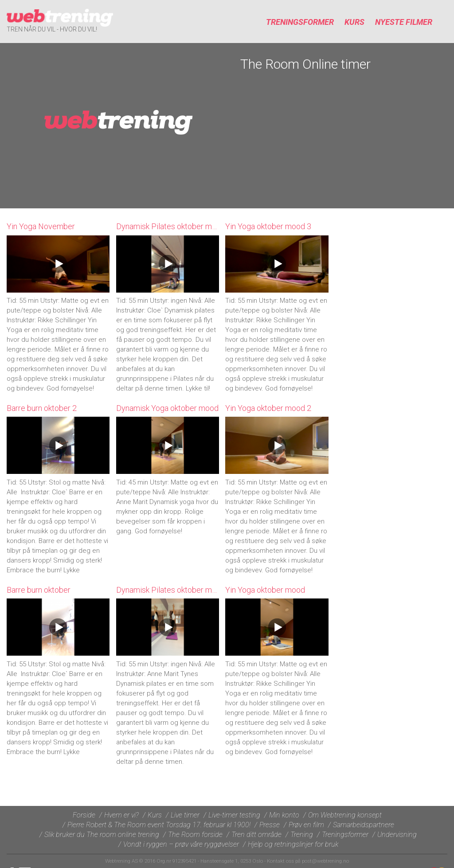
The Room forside (195, 835)
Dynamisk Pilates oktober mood (171, 590)
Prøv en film (306, 825)
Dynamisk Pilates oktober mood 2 (174, 226)
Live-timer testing (234, 815)
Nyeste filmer (404, 22)
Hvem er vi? (121, 815)
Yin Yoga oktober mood (265, 590)
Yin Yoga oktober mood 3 (268, 226)
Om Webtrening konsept (345, 815)
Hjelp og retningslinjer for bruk (293, 844)
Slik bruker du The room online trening (102, 835)
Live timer (185, 815)
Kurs (354, 22)
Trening (302, 835)
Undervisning (397, 835)
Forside (84, 815)
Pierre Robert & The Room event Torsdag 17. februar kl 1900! (159, 825)
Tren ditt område (256, 835)
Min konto (284, 815)
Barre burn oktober (39, 590)
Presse (270, 825)
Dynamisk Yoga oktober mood (167, 408)
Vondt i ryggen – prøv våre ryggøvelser (181, 844)
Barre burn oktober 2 (42, 408)
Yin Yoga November (41, 226)
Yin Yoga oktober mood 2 (268, 408)
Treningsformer (300, 22)
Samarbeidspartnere (364, 825)
